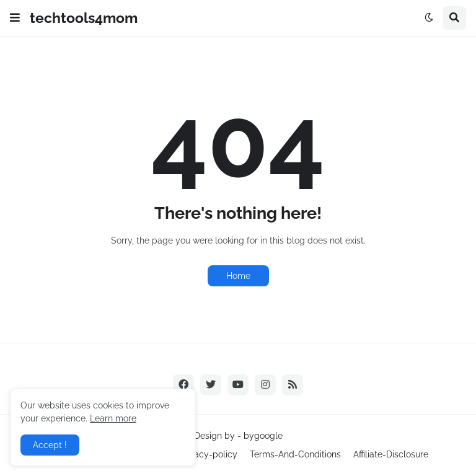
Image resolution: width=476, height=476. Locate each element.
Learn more (113, 418)
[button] (15, 18)
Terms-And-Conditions (295, 454)
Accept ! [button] (50, 445)
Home (238, 276)
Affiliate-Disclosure (391, 454)
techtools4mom (84, 18)
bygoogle (263, 436)
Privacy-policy (208, 454)
